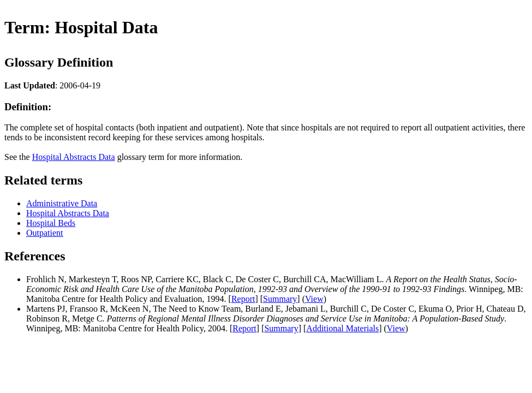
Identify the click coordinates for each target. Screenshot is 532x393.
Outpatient (45, 233)
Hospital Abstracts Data (74, 157)
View (314, 299)
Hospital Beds (51, 223)
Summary (280, 299)
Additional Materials (342, 328)
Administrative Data (62, 203)
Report (243, 299)
